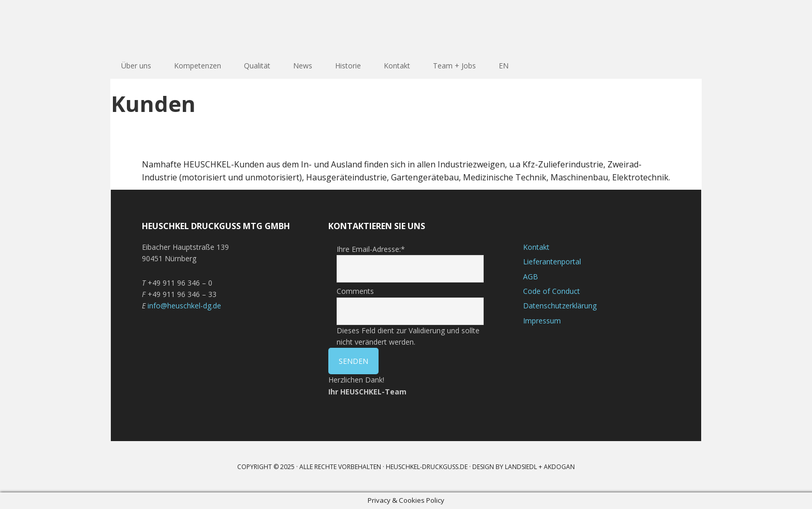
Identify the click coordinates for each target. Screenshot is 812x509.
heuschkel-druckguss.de (427, 467)
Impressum (542, 321)
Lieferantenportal (552, 261)
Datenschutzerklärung (560, 306)
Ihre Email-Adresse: (371, 249)
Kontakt (536, 247)
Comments (355, 291)
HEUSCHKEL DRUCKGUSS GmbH (178, 26)
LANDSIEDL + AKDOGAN (540, 467)
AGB (531, 277)
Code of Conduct (552, 291)
